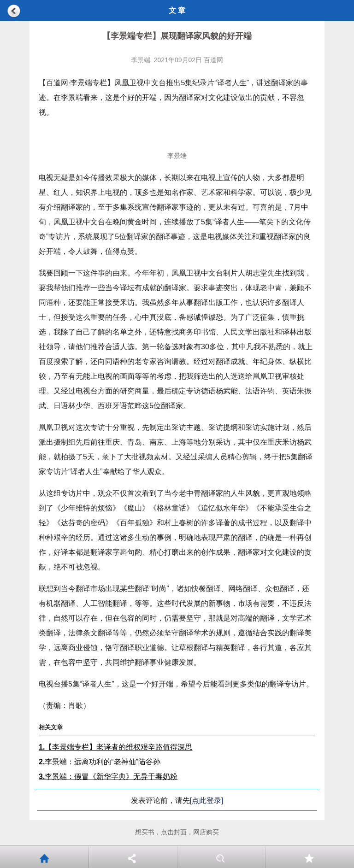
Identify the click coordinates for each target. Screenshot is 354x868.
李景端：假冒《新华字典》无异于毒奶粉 (108, 777)
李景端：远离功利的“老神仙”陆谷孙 (100, 762)
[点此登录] (207, 801)
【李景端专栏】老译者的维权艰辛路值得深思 (115, 747)
